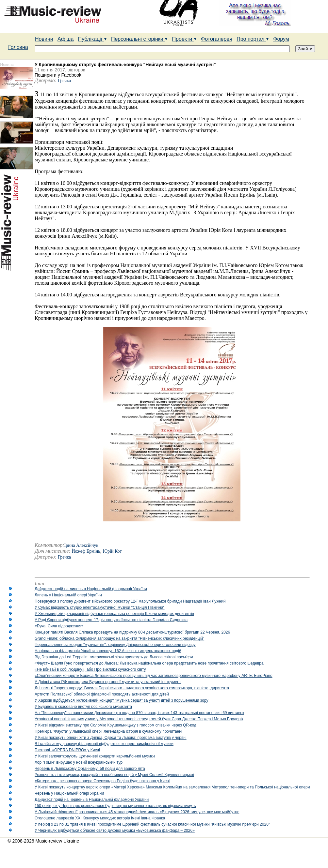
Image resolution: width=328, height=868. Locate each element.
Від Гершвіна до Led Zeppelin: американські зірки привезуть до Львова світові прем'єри (114, 657)
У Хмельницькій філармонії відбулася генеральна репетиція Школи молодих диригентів (114, 614)
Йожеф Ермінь (86, 551)
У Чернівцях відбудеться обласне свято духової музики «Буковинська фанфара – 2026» (115, 831)
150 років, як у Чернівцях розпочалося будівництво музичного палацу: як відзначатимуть (115, 806)
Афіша (66, 39)
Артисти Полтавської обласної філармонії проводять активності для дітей (102, 694)
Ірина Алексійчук (82, 545)
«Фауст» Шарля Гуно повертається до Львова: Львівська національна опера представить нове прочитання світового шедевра (149, 663)
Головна (18, 47)
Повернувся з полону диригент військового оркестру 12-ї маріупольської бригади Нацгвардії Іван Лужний (130, 601)
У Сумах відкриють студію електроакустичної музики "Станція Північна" (100, 607)
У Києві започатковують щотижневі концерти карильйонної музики (95, 756)
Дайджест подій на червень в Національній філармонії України (92, 800)
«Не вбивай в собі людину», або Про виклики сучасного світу (90, 669)
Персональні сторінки (139, 39)
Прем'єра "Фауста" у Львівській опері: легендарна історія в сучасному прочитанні (108, 731)
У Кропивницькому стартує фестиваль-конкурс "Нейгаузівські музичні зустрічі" (125, 65)
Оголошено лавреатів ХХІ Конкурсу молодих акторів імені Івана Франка (100, 818)
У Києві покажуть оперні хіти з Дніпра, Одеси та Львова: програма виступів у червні (111, 738)
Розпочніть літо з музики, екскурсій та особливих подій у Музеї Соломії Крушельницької (114, 775)
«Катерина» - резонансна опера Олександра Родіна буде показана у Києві (102, 781)
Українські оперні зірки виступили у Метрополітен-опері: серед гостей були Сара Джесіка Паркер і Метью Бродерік (139, 719)
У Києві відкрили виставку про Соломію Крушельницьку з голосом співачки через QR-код (115, 725)
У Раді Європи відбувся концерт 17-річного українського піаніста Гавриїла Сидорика (111, 620)
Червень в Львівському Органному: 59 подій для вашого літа (90, 769)
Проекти (184, 39)
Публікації (92, 39)
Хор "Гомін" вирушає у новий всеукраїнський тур (79, 762)
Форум (281, 39)
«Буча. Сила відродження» (59, 626)
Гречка (64, 81)
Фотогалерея (217, 39)
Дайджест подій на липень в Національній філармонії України (91, 589)
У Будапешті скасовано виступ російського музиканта (83, 707)
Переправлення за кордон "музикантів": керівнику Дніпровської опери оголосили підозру (115, 645)
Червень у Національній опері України (69, 793)
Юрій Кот (112, 551)
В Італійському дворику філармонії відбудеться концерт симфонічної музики (104, 744)
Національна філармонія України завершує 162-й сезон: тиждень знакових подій (108, 651)
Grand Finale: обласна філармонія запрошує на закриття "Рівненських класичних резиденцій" (119, 638)
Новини (44, 39)
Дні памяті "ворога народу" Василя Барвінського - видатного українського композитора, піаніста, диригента (132, 688)
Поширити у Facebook (58, 75)
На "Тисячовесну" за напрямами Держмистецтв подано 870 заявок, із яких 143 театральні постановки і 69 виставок (139, 713)
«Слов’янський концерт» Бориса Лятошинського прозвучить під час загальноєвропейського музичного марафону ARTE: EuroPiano (154, 676)
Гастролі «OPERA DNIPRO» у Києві (67, 750)
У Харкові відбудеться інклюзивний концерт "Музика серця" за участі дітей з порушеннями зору (121, 700)
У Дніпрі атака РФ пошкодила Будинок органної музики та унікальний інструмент (108, 682)
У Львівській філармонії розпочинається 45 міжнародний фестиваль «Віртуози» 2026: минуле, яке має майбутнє (137, 812)
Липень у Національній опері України (68, 595)
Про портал (253, 39)
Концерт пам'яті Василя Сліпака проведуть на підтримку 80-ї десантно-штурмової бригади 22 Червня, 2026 (132, 632)
